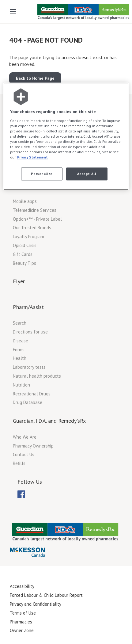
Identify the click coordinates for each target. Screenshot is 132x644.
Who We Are (25, 437)
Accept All (87, 174)
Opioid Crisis (25, 245)
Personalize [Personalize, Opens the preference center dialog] (42, 174)
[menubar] (21, 494)
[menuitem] (21, 494)
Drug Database (28, 402)
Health (20, 358)
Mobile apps (25, 201)
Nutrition (21, 385)
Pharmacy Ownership (33, 446)
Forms (19, 350)
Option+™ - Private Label (37, 219)
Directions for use (30, 332)
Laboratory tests (29, 367)
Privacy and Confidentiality (36, 604)
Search (20, 323)
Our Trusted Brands (32, 228)
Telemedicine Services (35, 210)
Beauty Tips (25, 263)
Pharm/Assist (28, 307)
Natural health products (37, 376)
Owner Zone (22, 630)
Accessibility (22, 586)
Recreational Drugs (32, 394)
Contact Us (24, 454)
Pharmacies (21, 622)
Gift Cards (23, 254)
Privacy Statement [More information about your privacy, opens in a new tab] (32, 157)
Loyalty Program (28, 236)
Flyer (19, 281)
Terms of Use (23, 613)
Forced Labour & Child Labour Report (46, 595)
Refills (19, 463)
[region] (66, 136)
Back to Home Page (35, 78)
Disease (21, 341)
